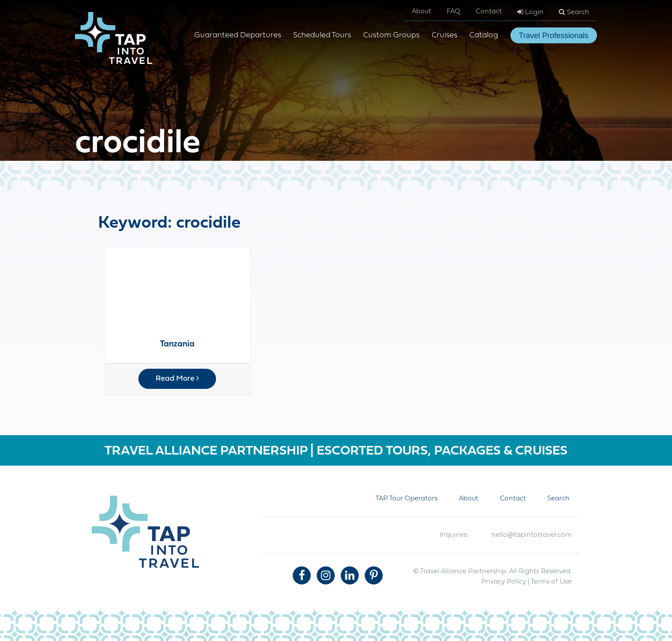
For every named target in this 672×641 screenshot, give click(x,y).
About (421, 12)
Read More (177, 379)
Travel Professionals (554, 36)
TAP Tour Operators (406, 499)
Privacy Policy (504, 582)
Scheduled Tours (322, 35)
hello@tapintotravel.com (532, 535)
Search (574, 12)
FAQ (453, 12)
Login (530, 12)
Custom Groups (391, 35)
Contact (489, 12)
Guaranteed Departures (238, 35)
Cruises (444, 35)
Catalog (484, 35)
